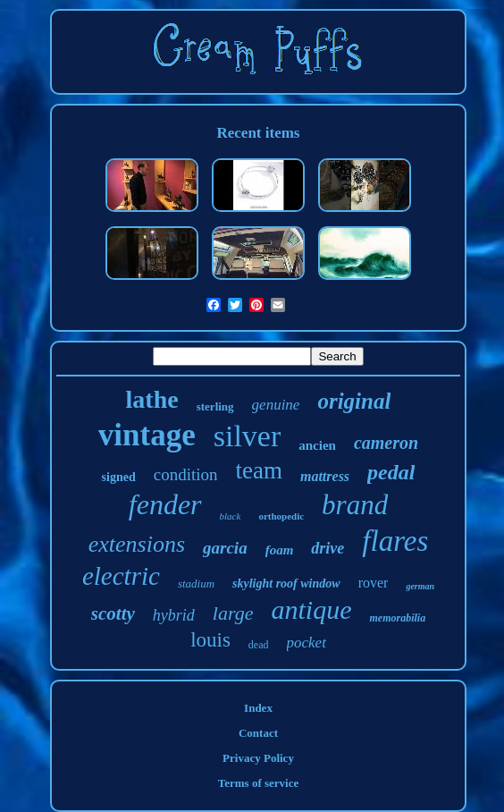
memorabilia (397, 618)
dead (259, 645)
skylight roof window (286, 584)
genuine (276, 405)
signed (119, 477)
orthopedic (281, 516)
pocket (307, 643)
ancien (317, 445)
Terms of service (259, 783)
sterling (215, 406)
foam (280, 550)
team (258, 470)
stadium (196, 584)
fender (165, 504)
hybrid (174, 615)
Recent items (259, 133)
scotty (113, 613)
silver (248, 436)
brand (355, 505)
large (233, 613)
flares (395, 541)
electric (121, 576)
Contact (258, 733)
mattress (325, 476)
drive (328, 548)
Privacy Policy (258, 758)
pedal (391, 472)
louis (210, 640)
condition (186, 474)
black (231, 516)
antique (311, 609)
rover (374, 583)
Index (258, 708)
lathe (152, 399)
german (420, 586)
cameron (386, 443)
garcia (225, 548)
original (354, 401)
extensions (137, 544)
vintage (147, 435)
